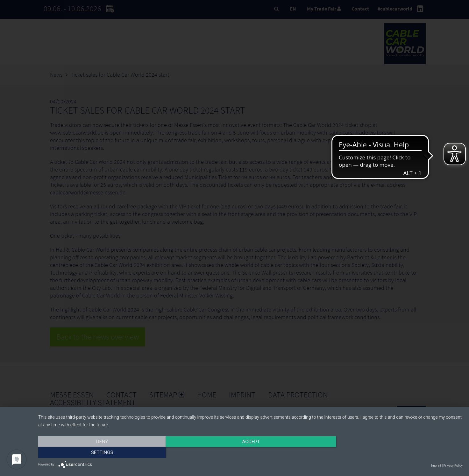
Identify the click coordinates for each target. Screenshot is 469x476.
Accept (250, 453)
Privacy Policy (453, 466)
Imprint (436, 466)
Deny (102, 453)
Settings (399, 453)
